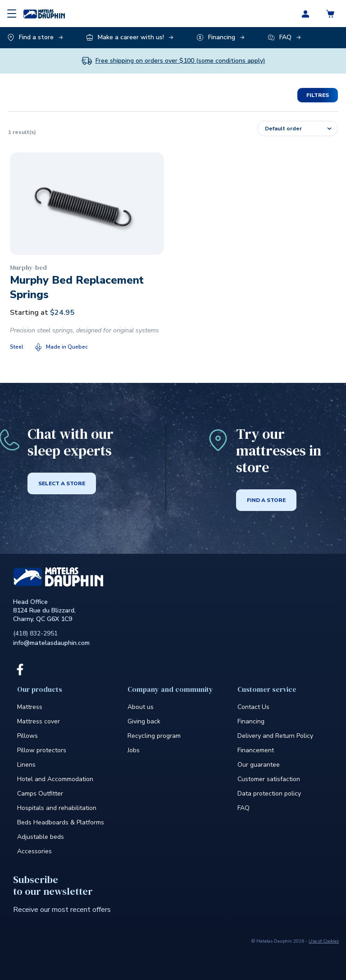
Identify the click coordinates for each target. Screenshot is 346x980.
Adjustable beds (41, 837)
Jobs (134, 750)
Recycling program (154, 736)
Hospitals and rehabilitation (57, 808)
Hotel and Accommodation (55, 779)
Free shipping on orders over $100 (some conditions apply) (180, 61)
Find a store (266, 500)
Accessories (34, 851)
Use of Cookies (324, 941)
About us (141, 707)
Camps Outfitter (40, 794)
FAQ (244, 808)
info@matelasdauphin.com (51, 643)
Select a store (62, 483)
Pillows (27, 736)
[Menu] (12, 14)
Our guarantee (259, 765)
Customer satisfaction (269, 779)
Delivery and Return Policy (275, 736)
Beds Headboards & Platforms (61, 822)
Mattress (30, 707)
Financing (251, 721)
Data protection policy (269, 794)
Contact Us (253, 707)
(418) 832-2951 (35, 633)
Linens (26, 765)
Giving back (144, 721)
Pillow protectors (42, 750)
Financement (256, 750)
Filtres (318, 95)
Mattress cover (39, 721)
